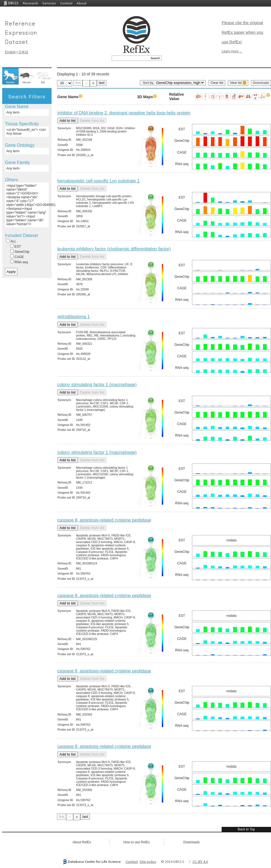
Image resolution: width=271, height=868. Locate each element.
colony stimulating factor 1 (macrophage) (97, 385)
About (81, 3)
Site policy (148, 862)
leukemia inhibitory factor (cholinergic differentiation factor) (114, 249)
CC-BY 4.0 (200, 862)
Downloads (261, 83)
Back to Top (246, 829)
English (10, 52)
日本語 (23, 52)
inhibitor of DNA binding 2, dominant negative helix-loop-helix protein (124, 113)
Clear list (217, 83)
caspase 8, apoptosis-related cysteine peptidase (104, 520)
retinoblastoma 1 (74, 317)
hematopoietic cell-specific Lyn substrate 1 (98, 181)
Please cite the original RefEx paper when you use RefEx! (242, 32)
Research (30, 3)
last (102, 83)
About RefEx (82, 842)
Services (49, 3)
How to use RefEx (137, 842)
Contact (66, 3)
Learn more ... (232, 51)
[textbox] (130, 58)
